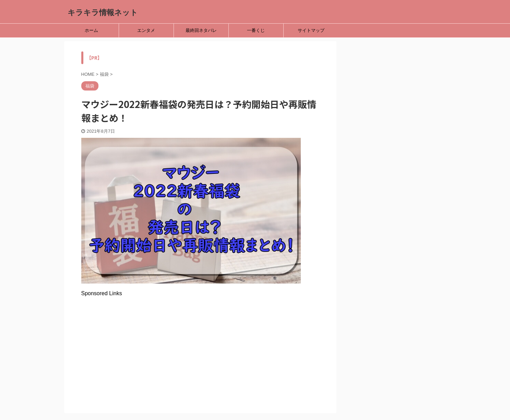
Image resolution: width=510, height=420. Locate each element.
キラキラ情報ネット (103, 13)
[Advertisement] (200, 345)
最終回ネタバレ (201, 30)
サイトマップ (311, 30)
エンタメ (146, 30)
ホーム (91, 30)
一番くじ (256, 30)
